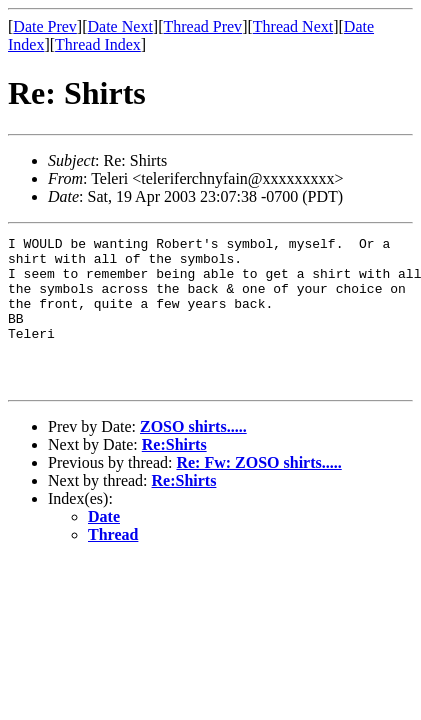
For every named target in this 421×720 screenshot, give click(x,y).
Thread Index (98, 44)
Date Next (120, 26)
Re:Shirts (174, 474)
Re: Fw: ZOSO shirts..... (258, 492)
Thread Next (293, 26)
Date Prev (45, 26)
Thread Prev (202, 26)
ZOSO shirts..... (193, 456)
